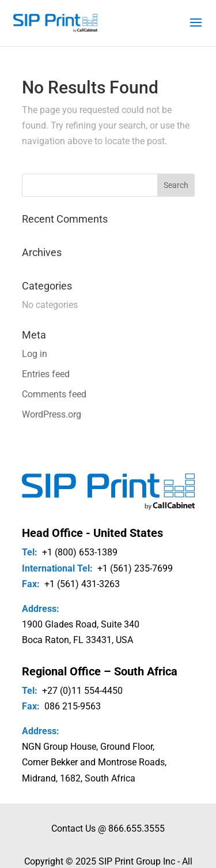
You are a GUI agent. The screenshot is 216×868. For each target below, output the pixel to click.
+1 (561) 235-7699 (135, 568)
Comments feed (54, 394)
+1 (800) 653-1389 (80, 552)
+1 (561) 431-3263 (82, 584)
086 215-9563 (73, 706)
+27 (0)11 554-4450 (82, 691)
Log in (35, 354)
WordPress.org (52, 414)
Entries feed (46, 374)
